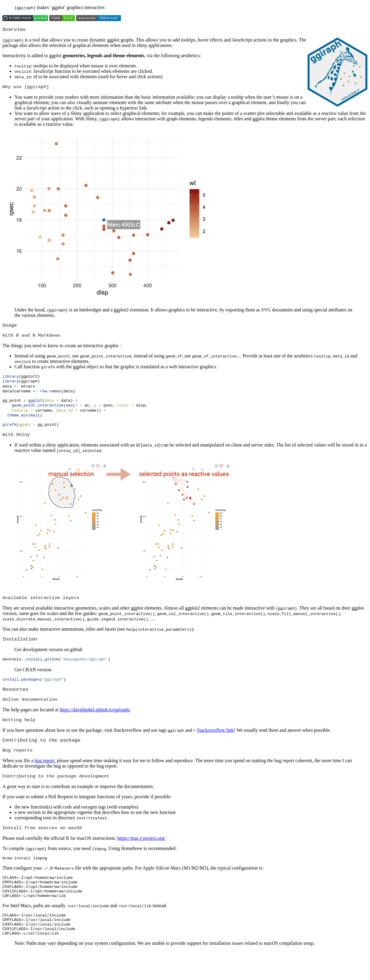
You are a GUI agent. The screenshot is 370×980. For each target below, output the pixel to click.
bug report (45, 779)
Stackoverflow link (215, 746)
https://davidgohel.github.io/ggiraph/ (95, 725)
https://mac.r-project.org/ (141, 857)
